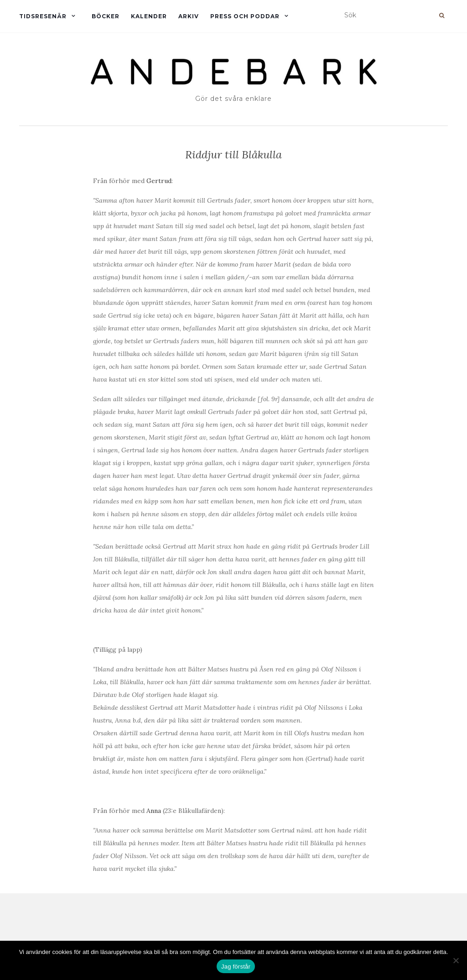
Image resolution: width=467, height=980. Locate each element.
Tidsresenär (43, 16)
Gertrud (159, 181)
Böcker (106, 16)
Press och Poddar (245, 16)
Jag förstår (236, 967)
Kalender (149, 16)
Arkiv (189, 16)
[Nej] (456, 960)
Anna (154, 811)
